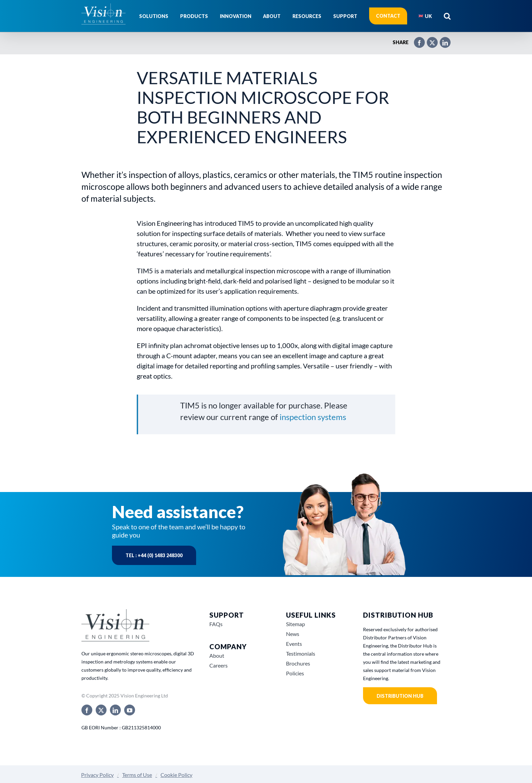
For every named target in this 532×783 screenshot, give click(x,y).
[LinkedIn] (442, 40)
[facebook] (87, 710)
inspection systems (313, 417)
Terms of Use (137, 775)
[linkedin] (115, 710)
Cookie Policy (176, 775)
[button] (447, 16)
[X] (429, 40)
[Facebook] (416, 40)
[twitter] (101, 710)
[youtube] (130, 710)
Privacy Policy (97, 775)
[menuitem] (425, 16)
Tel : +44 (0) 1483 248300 (154, 555)
